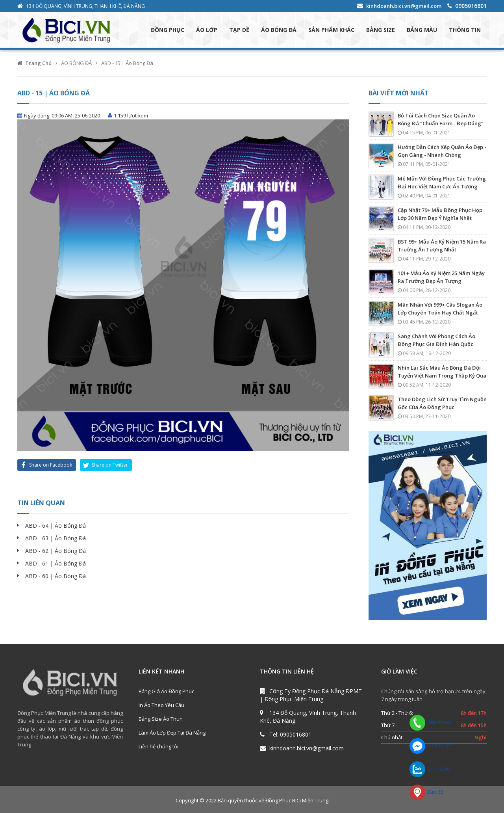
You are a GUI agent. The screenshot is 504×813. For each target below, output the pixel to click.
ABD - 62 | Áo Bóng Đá (56, 551)
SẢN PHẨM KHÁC (331, 30)
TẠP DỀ (239, 30)
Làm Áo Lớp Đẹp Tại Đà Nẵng (172, 733)
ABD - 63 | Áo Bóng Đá (56, 538)
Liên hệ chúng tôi (158, 746)
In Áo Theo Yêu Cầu (161, 705)
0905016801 (471, 6)
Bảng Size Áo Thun (161, 719)
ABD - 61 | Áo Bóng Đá (56, 563)
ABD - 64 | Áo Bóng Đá (56, 526)
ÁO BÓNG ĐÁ (279, 30)
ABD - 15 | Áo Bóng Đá (127, 63)
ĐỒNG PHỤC (168, 30)
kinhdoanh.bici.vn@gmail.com (404, 6)
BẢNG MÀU (422, 30)
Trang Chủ (38, 63)
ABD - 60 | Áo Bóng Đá (56, 576)
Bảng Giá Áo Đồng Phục (166, 691)
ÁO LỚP (207, 30)
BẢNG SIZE (381, 30)
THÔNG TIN (465, 30)
